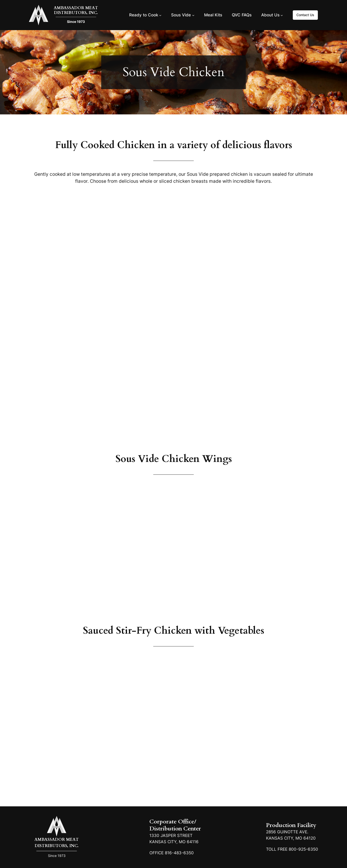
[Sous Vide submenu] (193, 15)
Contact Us (305, 15)
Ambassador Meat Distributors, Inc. (76, 10)
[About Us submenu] (282, 15)
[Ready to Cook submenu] (160, 15)
